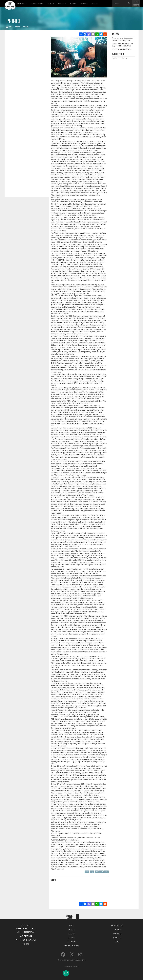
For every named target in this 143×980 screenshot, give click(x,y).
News (73, 3)
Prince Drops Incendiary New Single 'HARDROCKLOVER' (123, 45)
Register (136, 5)
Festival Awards (72, 946)
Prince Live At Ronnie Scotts (122, 49)
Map (117, 942)
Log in (136, 2)
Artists (62, 3)
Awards (84, 3)
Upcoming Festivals (26, 932)
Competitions (37, 3)
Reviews (95, 3)
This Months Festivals (26, 940)
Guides (72, 938)
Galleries (117, 938)
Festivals (22, 3)
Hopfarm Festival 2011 (120, 58)
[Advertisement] (25, 67)
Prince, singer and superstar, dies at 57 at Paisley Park (122, 39)
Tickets (50, 3)
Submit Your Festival (26, 929)
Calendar (117, 934)
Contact (117, 930)
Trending (72, 942)
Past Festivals (26, 936)
